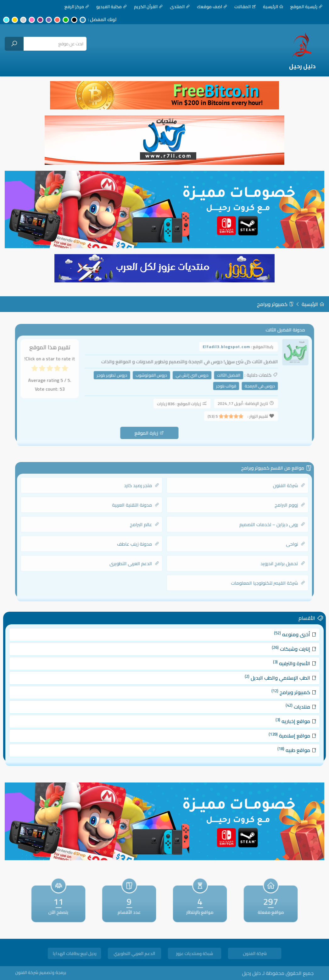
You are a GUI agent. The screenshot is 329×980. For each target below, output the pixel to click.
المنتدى (180, 7)
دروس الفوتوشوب (153, 377)
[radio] (75, 372)
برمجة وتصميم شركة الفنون (55, 972)
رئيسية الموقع (307, 7)
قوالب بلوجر (220, 387)
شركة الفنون (254, 955)
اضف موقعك (212, 7)
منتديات (278, 705)
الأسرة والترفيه (273, 669)
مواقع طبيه (275, 742)
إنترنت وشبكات (273, 657)
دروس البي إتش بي (189, 377)
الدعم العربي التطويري (134, 955)
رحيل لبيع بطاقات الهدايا (74, 955)
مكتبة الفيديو (112, 7)
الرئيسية (273, 7)
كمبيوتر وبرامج (275, 304)
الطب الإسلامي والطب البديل (261, 681)
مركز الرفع (77, 7)
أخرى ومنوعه (274, 645)
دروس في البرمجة (251, 387)
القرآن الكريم (148, 7)
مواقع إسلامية (271, 729)
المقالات (245, 7)
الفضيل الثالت (222, 377)
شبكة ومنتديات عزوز (195, 955)
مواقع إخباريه (274, 718)
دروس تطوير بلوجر (117, 377)
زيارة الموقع (151, 429)
